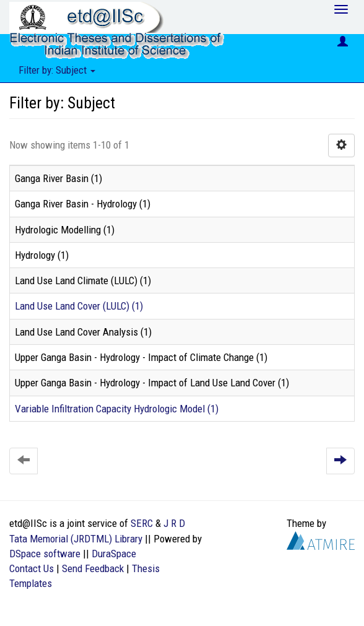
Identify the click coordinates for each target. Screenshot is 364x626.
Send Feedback (93, 568)
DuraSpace (114, 554)
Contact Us (32, 568)
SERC (142, 523)
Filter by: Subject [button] (57, 70)
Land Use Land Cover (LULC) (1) (79, 306)
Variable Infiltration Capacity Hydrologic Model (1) (117, 409)
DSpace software (45, 554)
